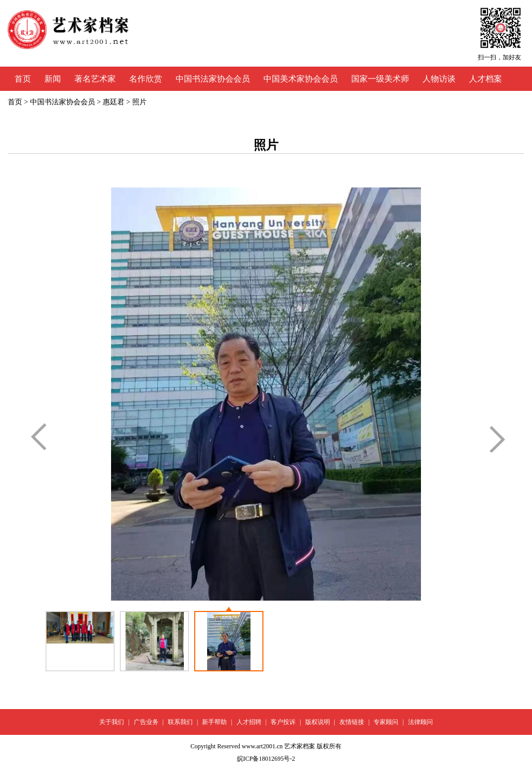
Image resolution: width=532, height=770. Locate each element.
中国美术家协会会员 (301, 79)
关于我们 (112, 722)
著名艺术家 (95, 79)
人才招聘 (249, 722)
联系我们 (180, 722)
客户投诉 (283, 722)
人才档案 (486, 79)
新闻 (53, 79)
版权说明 (318, 722)
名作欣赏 (146, 79)
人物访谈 (439, 79)
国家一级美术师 (380, 79)
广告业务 (146, 722)
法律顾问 (420, 722)
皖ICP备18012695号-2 (266, 759)
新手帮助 (214, 722)
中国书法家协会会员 (213, 79)
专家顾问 (386, 722)
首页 (23, 79)
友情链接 (352, 722)
